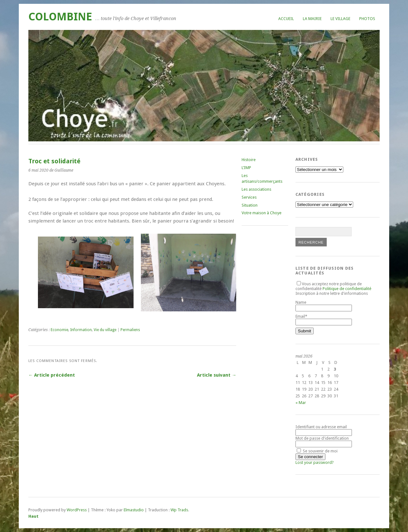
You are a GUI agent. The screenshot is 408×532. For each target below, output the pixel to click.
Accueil (286, 19)
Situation (250, 205)
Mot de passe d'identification (322, 438)
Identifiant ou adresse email (321, 427)
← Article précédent (52, 375)
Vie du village (105, 330)
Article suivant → (217, 375)
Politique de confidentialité (347, 289)
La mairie (312, 19)
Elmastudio (134, 510)
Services (249, 197)
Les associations (256, 189)
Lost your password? (315, 462)
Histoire (249, 160)
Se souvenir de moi (317, 451)
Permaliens (130, 330)
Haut (33, 516)
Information (81, 330)
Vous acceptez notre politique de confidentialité (333, 286)
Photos (367, 19)
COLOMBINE (60, 17)
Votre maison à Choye (262, 213)
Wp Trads (179, 510)
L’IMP (246, 168)
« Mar (301, 403)
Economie (59, 330)
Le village (340, 19)
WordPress (77, 510)
